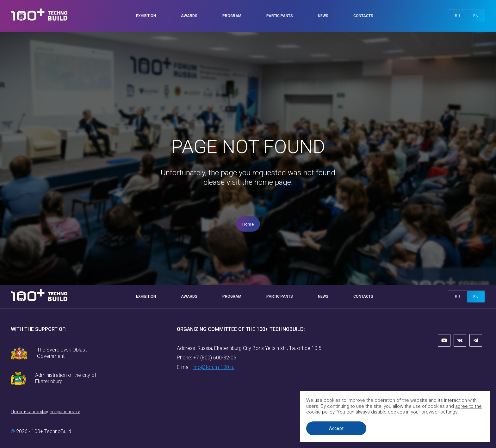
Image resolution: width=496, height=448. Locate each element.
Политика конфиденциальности (46, 412)
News (323, 16)
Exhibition (146, 16)
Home (248, 224)
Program (232, 16)
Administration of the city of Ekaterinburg (66, 378)
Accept (336, 428)
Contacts (363, 16)
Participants (280, 16)
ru (457, 16)
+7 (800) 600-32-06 (215, 358)
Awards (189, 16)
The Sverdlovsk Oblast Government (62, 353)
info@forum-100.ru (214, 367)
